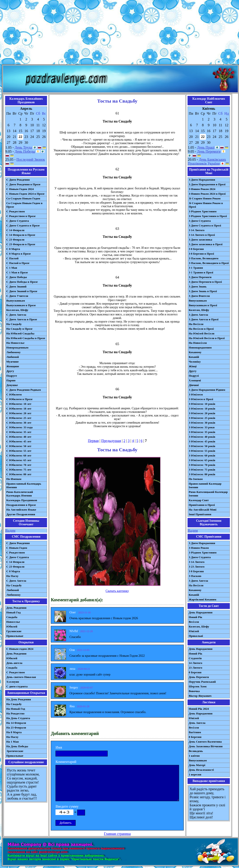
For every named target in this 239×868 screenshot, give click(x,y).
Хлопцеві (195, 380)
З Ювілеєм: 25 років (202, 418)
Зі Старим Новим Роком (205, 198)
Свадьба (12, 617)
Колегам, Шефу (199, 310)
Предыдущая (111, 441)
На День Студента (18, 718)
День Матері (197, 765)
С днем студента (17, 686)
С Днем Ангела (16, 315)
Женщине (13, 366)
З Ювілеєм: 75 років (202, 470)
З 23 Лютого (197, 567)
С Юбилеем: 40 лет (19, 437)
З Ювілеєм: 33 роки (202, 427)
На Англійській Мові (203, 510)
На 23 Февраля (16, 728)
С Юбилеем (14, 394)
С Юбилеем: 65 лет (19, 460)
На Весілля (196, 324)
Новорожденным (17, 347)
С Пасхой (12, 258)
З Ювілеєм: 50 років (202, 446)
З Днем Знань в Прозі (203, 291)
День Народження (201, 612)
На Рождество (15, 713)
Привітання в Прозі (202, 505)
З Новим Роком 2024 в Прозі (207, 194)
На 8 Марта (14, 732)
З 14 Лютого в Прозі (202, 235)
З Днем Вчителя (199, 296)
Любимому (13, 352)
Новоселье (13, 622)
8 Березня (195, 672)
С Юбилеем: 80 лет (19, 474)
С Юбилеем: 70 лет (19, 465)
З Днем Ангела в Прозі (204, 319)
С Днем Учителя (17, 296)
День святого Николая (21, 677)
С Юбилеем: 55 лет (19, 451)
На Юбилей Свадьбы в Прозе (26, 338)
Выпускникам (16, 301)
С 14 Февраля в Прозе (21, 235)
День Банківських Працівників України (207, 162)
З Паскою (195, 576)
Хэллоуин (13, 682)
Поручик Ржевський (202, 682)
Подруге (12, 376)
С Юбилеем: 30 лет (19, 423)
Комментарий (66, 762)
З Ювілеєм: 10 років (202, 404)
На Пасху (12, 576)
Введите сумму (67, 806)
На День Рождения (19, 699)
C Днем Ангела (16, 581)
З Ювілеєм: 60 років (202, 455)
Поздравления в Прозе (21, 505)
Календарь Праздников (22, 500)
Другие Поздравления (21, 514)
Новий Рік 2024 (199, 709)
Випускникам (198, 301)
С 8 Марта (13, 249)
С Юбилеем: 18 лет (19, 409)
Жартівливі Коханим (202, 599)
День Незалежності (201, 770)
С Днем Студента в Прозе (23, 225)
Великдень (196, 751)
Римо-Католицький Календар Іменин (208, 494)
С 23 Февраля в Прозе (21, 244)
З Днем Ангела (198, 315)
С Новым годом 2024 (20, 649)
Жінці (193, 366)
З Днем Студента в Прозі (205, 225)
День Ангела (197, 723)
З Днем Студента (200, 221)
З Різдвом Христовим (203, 211)
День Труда (23, 147)
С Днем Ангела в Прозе (22, 319)
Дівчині (194, 385)
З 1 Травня (196, 268)
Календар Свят (199, 500)
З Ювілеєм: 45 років (202, 441)
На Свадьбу (14, 324)
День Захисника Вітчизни (206, 746)
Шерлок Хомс (198, 686)
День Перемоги (209, 151)
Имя (59, 747)
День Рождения (16, 608)
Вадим (10, 531)
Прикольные (15, 636)
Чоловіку (195, 362)
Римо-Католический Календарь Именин (20, 494)
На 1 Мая (12, 742)
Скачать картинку (117, 591)
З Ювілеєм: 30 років (202, 423)
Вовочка (194, 691)
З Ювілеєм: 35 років (202, 432)
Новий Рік (195, 617)
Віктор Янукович (200, 696)
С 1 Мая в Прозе (17, 272)
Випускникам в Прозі (203, 305)
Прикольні (196, 636)
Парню (11, 380)
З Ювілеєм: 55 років (202, 451)
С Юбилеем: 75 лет (19, 470)
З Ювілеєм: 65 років (202, 460)
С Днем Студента (18, 221)
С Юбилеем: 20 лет (19, 413)
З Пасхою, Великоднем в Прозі (209, 263)
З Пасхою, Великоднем (204, 258)
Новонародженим (200, 347)
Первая (93, 441)
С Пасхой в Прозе (18, 263)
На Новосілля (198, 343)
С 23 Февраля (15, 240)
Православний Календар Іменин (205, 485)
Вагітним (195, 732)
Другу (10, 371)
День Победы (25, 151)
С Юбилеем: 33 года (19, 427)
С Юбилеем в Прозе (19, 399)
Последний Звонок (31, 159)
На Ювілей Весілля (202, 333)
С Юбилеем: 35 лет (19, 432)
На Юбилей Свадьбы (20, 333)
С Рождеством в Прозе (21, 216)
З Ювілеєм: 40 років (202, 437)
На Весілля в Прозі (201, 329)
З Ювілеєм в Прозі (201, 399)
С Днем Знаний (16, 286)
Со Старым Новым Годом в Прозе (24, 205)
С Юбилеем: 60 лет (19, 455)
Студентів (195, 658)
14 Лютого (195, 663)
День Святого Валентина (205, 742)
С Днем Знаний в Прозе (22, 291)
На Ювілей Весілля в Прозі (207, 338)
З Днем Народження (202, 180)
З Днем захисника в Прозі (206, 244)
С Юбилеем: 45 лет (19, 441)
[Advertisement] (119, 33)
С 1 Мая (12, 268)
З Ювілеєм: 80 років (202, 474)
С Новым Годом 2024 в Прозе (25, 194)
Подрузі (194, 376)
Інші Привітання (200, 514)
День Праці (206, 147)
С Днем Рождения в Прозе (23, 184)
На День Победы (17, 746)
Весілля (194, 622)
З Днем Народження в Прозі (207, 184)
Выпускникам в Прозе (21, 305)
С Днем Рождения (18, 180)
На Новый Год (16, 709)
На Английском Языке (21, 510)
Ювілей (194, 631)
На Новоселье (15, 343)
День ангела (14, 663)
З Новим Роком (199, 548)
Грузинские (14, 631)
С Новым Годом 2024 (20, 189)
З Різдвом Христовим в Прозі (208, 216)
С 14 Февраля (15, 230)
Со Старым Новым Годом (23, 198)
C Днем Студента (18, 557)
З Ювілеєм (196, 394)
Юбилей (12, 626)
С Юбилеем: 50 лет (19, 446)
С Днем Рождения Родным (24, 390)
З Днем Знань (198, 286)
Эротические (15, 751)
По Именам (14, 479)
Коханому (195, 352)
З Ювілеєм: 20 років (202, 413)
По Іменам (196, 479)
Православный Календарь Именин (24, 485)
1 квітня (194, 756)
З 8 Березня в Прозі (201, 254)
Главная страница (117, 834)
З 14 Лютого (197, 230)
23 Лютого (195, 668)
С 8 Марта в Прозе (19, 254)
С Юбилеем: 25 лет (19, 418)
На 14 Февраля (16, 723)
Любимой (13, 357)
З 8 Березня (196, 249)
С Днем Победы (17, 277)
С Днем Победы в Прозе (22, 282)
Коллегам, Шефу (17, 310)
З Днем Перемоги (200, 277)
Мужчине (13, 362)
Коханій (194, 357)
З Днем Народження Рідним (207, 390)
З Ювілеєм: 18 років (202, 409)
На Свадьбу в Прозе (19, 329)
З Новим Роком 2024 (202, 189)
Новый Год (13, 612)
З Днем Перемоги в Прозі (205, 282)
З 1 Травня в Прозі (201, 272)
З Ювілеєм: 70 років (202, 465)
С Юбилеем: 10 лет (19, 404)
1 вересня (195, 774)
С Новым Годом (17, 548)
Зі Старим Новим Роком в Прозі (206, 205)
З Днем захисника (200, 240)
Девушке (12, 385)
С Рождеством (16, 211)
